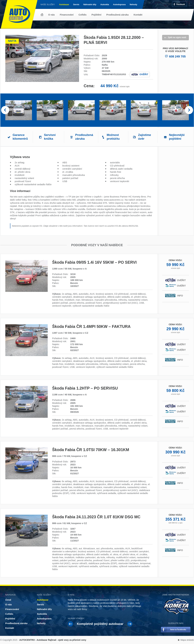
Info (181, 296)
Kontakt (138, 15)
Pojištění (97, 15)
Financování (67, 15)
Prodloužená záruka (117, 15)
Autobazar (64, 4)
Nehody (133, 4)
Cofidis (83, 15)
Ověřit (144, 74)
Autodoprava (119, 4)
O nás (52, 15)
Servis (76, 4)
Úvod (42, 15)
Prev (5, 110)
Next (189, 110)
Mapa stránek (187, 640)
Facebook (181, 4)
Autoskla (105, 4)
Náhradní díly (90, 4)
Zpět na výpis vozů (177, 37)
